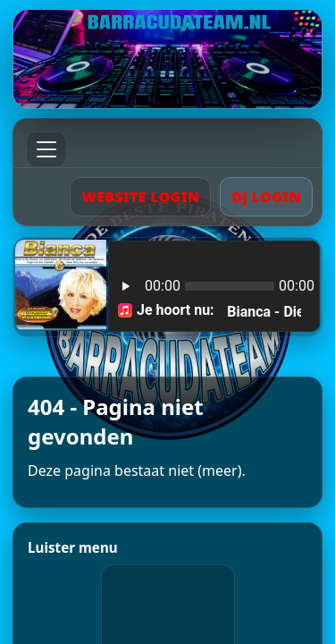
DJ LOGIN (266, 197)
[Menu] (46, 149)
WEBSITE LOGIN (140, 197)
